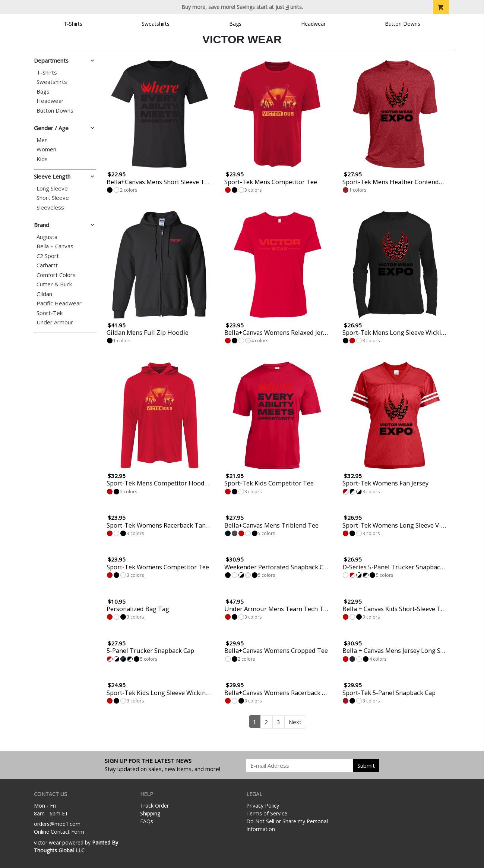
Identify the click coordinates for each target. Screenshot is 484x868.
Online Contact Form (59, 832)
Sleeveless (50, 207)
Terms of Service (267, 813)
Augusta (47, 237)
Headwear (313, 24)
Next (295, 722)
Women (46, 149)
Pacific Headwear (59, 303)
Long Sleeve (52, 188)
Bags (235, 24)
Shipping (150, 813)
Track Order (154, 806)
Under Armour (55, 322)
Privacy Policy (263, 806)
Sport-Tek (50, 313)
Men (42, 140)
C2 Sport (48, 256)
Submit (366, 765)
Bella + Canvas (55, 246)
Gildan (44, 294)
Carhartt (47, 265)
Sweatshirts (156, 24)
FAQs (147, 821)
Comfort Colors (56, 275)
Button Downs (403, 24)
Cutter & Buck (54, 284)
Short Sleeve (53, 198)
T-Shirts (73, 24)
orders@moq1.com (57, 824)
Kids (42, 159)
